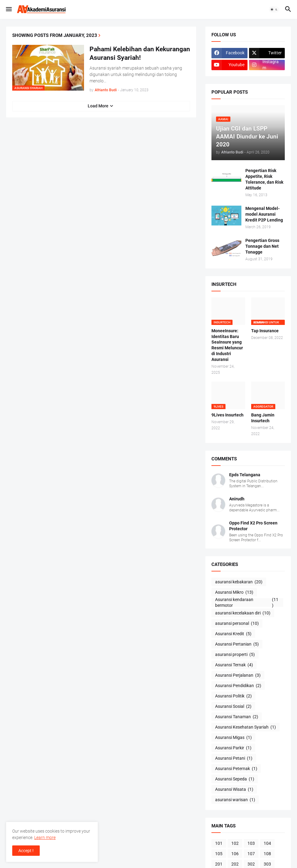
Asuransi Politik (233, 696)
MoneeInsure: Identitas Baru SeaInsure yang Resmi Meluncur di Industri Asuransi (227, 345)
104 (267, 843)
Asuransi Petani (234, 758)
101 (219, 843)
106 (235, 854)
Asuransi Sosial (233, 707)
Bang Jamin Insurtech (263, 418)
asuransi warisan (235, 800)
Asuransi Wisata (234, 790)
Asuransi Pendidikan (238, 686)
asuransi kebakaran (239, 582)
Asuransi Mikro (234, 592)
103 (251, 843)
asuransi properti (235, 655)
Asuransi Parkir (233, 748)
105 (219, 854)
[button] (8, 9)
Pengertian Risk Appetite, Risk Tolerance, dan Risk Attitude (264, 179)
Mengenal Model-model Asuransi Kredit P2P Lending (264, 214)
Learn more (45, 837)
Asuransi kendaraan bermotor (247, 603)
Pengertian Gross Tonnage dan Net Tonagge (262, 246)
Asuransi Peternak (236, 769)
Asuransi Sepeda (235, 779)
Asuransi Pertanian (237, 644)
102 (235, 843)
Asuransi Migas (233, 738)
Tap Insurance (265, 331)
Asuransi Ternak (234, 665)
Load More (98, 106)
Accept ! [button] (26, 851)
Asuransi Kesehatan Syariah (246, 727)
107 (251, 854)
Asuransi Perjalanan (238, 675)
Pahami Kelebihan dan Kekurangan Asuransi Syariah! (140, 53)
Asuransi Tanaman (237, 717)
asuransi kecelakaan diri (243, 613)
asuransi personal (237, 624)
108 (267, 854)
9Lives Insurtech (227, 415)
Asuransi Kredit (233, 634)
